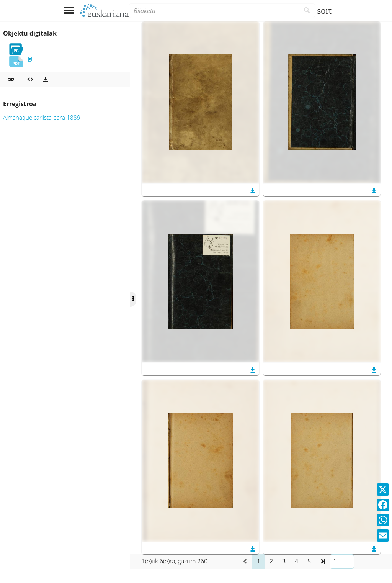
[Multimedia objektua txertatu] (30, 80)
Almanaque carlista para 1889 (42, 117)
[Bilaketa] (214, 11)
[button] (11, 80)
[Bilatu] (307, 11)
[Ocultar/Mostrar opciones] (133, 299)
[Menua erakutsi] (69, 11)
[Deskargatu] (46, 80)
